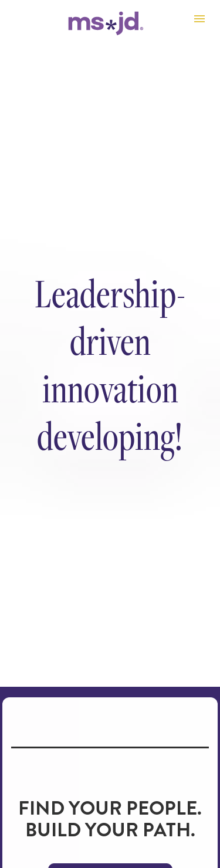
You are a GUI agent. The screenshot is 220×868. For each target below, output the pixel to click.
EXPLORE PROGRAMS (110, 823)
